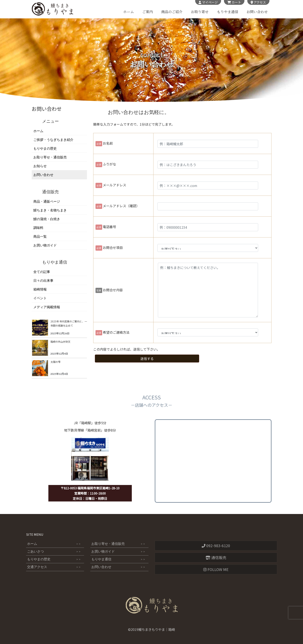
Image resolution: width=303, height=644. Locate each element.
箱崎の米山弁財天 (60, 342)
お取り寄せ (199, 12)
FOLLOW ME (216, 569)
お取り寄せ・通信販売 (50, 157)
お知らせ (40, 166)
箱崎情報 (40, 289)
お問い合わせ (257, 12)
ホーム (128, 12)
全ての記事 (42, 272)
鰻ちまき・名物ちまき (50, 210)
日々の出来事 (43, 281)
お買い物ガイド (45, 245)
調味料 (38, 228)
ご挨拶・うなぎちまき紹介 (53, 140)
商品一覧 (40, 237)
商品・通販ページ (47, 201)
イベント (40, 298)
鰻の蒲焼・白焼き (47, 219)
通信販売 (216, 557)
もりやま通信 (227, 12)
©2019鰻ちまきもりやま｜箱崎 (151, 629)
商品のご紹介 (172, 12)
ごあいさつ (54, 552)
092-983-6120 (216, 546)
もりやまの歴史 (45, 148)
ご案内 (147, 12)
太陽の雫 (55, 362)
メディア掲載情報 (47, 307)
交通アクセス (54, 567)
